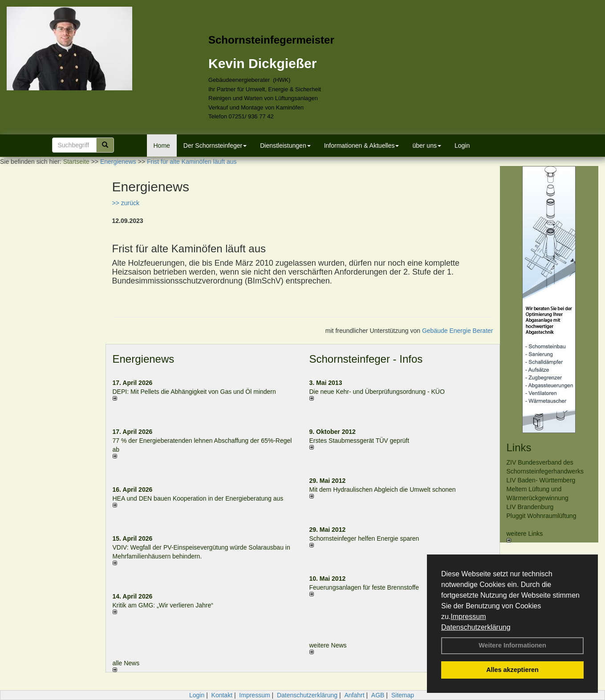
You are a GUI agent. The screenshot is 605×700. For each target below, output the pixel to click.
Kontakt (222, 695)
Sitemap (403, 695)
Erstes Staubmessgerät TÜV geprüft (359, 441)
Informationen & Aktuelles (362, 146)
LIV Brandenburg (530, 507)
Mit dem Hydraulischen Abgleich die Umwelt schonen (383, 490)
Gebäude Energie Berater (458, 331)
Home (162, 146)
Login (462, 146)
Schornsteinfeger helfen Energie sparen (364, 538)
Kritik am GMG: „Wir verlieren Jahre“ (163, 605)
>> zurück (126, 203)
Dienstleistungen (285, 146)
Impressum (468, 617)
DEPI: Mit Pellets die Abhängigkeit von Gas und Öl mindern (199, 392)
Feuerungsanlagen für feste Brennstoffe (364, 587)
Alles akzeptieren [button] (512, 670)
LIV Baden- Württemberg (541, 480)
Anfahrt (354, 695)
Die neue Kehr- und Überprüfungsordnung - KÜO (377, 392)
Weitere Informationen (512, 645)
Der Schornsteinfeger (215, 146)
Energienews (144, 359)
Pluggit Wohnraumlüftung (542, 516)
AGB (378, 695)
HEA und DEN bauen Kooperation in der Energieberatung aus (198, 498)
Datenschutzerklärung (476, 627)
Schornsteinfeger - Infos (366, 359)
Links (519, 447)
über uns (426, 146)
